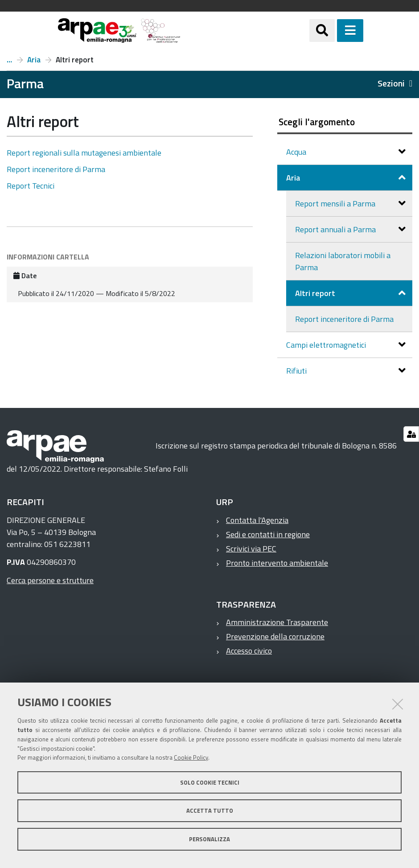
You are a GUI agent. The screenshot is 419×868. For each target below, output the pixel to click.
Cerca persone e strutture (50, 580)
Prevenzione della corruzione (275, 636)
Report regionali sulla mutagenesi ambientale (84, 153)
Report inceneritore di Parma (56, 169)
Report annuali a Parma (336, 229)
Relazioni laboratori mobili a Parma (343, 261)
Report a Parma (9, 60)
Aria (34, 60)
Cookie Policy (191, 757)
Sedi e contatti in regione (268, 534)
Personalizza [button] (209, 839)
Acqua (297, 152)
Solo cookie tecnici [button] (210, 782)
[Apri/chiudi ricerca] (333, 31)
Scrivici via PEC (251, 549)
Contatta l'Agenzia (257, 520)
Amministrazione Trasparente (277, 622)
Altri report (316, 293)
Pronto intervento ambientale (277, 563)
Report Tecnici (31, 186)
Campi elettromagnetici (327, 345)
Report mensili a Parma (336, 204)
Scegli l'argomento (317, 122)
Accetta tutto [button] (210, 810)
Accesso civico (249, 651)
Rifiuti (297, 371)
